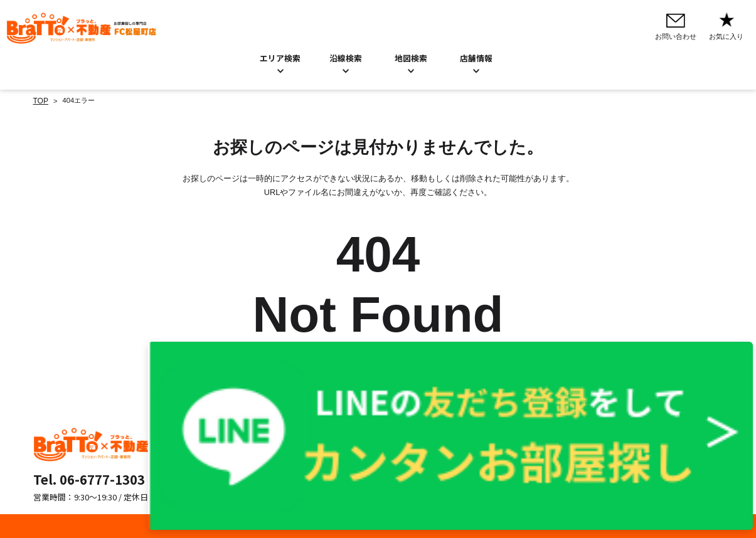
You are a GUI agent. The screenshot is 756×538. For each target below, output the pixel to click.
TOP (40, 100)
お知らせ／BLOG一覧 (370, 447)
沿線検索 (346, 57)
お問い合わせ (357, 433)
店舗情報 (350, 460)
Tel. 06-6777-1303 (89, 478)
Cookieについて (475, 447)
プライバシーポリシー (484, 433)
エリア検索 (280, 57)
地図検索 (411, 57)
